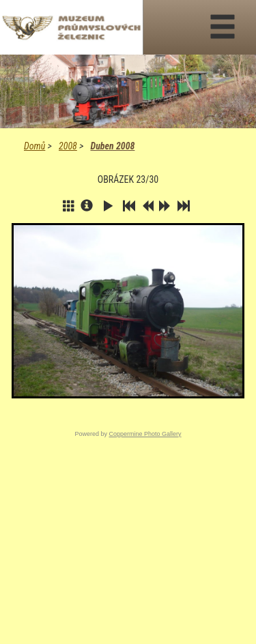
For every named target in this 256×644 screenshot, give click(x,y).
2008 (68, 146)
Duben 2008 (112, 146)
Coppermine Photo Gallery (145, 434)
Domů (34, 146)
